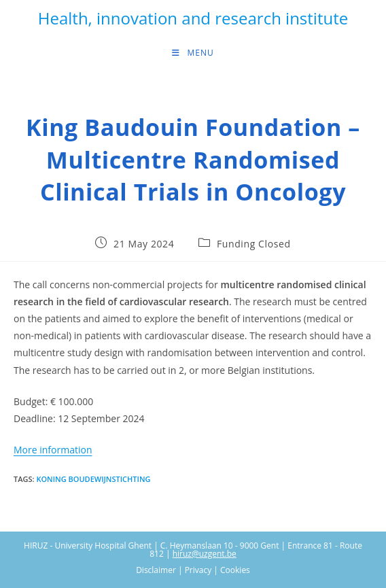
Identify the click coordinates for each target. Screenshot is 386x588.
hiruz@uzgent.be (205, 554)
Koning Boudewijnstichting (93, 479)
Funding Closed (254, 244)
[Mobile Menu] (193, 53)
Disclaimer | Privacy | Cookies (193, 570)
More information (53, 450)
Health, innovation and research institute (193, 18)
